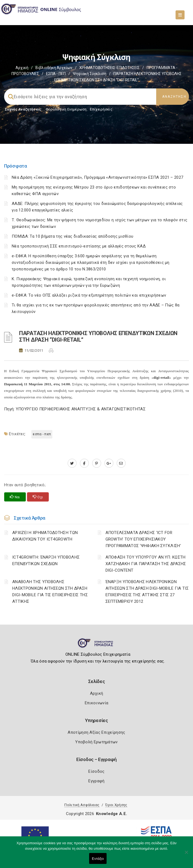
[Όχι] (186, 855)
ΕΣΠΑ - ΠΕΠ (56, 74)
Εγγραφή (96, 781)
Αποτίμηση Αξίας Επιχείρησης (96, 732)
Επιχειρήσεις (101, 109)
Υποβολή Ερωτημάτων (96, 742)
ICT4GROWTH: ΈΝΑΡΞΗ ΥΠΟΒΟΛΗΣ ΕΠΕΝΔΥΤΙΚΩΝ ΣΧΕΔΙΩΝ (46, 560)
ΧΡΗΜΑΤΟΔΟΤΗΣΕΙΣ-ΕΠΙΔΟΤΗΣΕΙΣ (109, 68)
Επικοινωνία (96, 703)
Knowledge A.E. (111, 814)
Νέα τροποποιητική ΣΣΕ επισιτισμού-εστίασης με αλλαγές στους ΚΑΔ (79, 246)
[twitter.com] (72, 463)
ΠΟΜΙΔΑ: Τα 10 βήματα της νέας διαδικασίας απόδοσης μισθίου (73, 236)
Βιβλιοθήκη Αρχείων (54, 68)
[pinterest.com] (97, 463)
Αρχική (22, 68)
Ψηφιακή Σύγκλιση (90, 74)
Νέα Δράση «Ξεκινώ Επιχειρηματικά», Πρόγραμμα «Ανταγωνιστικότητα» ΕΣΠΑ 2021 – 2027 (97, 177)
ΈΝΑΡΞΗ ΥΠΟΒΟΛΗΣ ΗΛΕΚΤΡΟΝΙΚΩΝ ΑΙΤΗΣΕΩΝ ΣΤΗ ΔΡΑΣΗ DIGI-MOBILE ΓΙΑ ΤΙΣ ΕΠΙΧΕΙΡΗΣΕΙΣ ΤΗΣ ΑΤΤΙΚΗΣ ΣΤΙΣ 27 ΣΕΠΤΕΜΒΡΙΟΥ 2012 (147, 592)
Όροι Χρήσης (116, 805)
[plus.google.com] (109, 463)
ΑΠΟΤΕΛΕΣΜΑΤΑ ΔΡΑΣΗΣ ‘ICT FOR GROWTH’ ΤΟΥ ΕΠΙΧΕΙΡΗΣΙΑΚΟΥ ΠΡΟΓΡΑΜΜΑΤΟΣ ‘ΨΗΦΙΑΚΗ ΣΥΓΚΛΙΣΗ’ (143, 539)
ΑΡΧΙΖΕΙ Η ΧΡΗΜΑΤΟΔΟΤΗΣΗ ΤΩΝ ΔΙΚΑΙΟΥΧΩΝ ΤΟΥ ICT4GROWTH (45, 536)
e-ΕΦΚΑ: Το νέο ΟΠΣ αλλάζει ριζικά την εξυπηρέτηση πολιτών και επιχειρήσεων (89, 295)
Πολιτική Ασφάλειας (82, 805)
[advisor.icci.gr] (121, 463)
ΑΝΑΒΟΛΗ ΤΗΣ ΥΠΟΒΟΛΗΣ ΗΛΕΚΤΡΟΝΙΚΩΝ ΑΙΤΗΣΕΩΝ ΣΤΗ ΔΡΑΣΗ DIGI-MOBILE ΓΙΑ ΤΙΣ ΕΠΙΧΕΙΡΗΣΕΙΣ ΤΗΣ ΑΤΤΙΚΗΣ (50, 592)
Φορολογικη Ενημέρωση (66, 109)
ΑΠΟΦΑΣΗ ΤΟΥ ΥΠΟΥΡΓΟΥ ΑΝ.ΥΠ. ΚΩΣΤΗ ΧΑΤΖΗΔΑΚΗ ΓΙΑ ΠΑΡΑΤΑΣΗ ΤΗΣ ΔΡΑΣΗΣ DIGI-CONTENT (146, 564)
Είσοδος (96, 771)
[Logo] (97, 645)
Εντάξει (98, 859)
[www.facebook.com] (84, 463)
